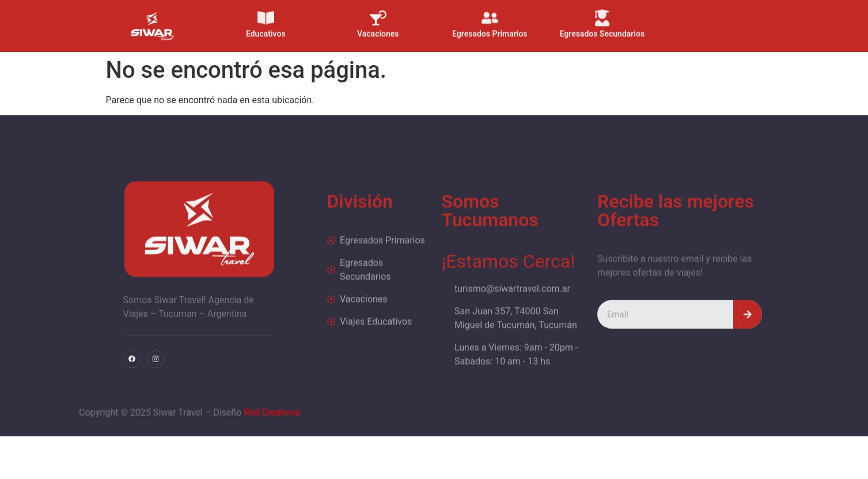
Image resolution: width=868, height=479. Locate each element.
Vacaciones (378, 29)
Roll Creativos (217, 412)
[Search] (748, 330)
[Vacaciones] (378, 13)
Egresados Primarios (490, 29)
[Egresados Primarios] (490, 13)
